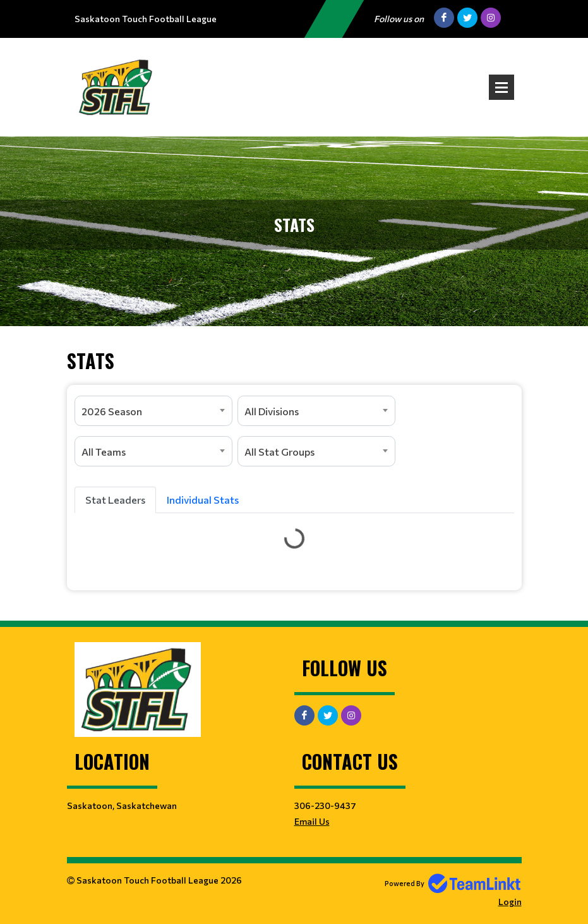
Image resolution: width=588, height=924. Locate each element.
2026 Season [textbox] (112, 411)
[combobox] (153, 411)
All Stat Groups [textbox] (279, 452)
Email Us (312, 821)
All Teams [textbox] (104, 452)
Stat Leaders (115, 500)
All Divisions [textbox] (272, 411)
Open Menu (501, 87)
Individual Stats (203, 500)
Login (510, 902)
